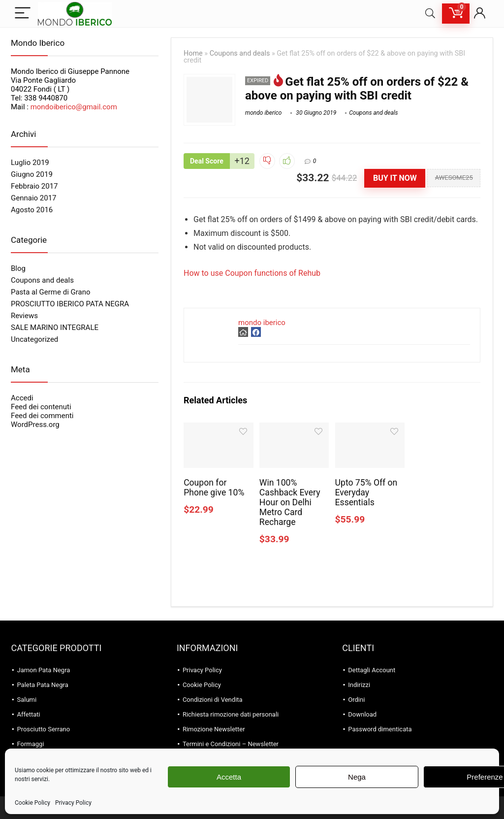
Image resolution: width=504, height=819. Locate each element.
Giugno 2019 (32, 174)
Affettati (28, 714)
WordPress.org (35, 425)
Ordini (356, 700)
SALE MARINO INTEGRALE (55, 328)
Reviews (24, 316)
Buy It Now (395, 178)
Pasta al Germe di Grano (51, 292)
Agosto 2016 (32, 210)
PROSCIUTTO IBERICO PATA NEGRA (70, 304)
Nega (357, 777)
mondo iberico (263, 113)
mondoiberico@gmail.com (74, 107)
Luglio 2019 (30, 163)
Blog (18, 268)
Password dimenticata (380, 729)
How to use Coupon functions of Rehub (252, 273)
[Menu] (23, 14)
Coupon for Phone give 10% (214, 488)
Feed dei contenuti (41, 407)
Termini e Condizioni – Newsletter (231, 744)
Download (362, 714)
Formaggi (30, 744)
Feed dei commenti (42, 416)
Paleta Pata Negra (42, 685)
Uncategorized (34, 339)
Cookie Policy (32, 803)
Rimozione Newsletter (214, 729)
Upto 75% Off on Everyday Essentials (366, 492)
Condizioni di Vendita (213, 700)
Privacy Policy (73, 803)
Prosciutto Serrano (43, 729)
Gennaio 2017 (34, 198)
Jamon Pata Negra (43, 670)
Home (193, 53)
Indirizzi (359, 685)
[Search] (430, 14)
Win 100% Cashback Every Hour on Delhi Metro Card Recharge (290, 502)
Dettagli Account (372, 670)
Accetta (229, 777)
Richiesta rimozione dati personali (231, 714)
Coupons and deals (240, 53)
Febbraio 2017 (34, 186)
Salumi (27, 700)
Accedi (22, 398)
